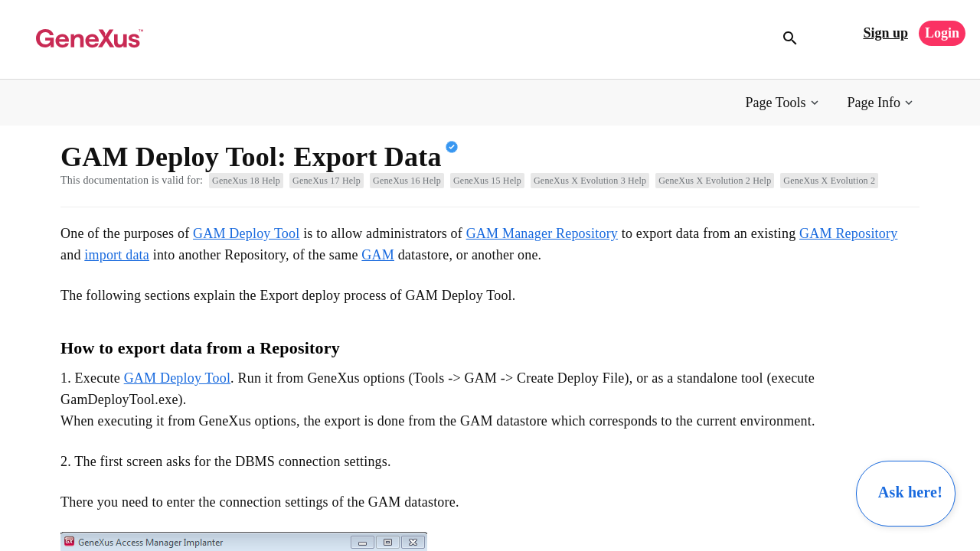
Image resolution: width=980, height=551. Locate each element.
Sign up (885, 33)
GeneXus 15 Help (487, 181)
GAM (378, 255)
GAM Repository (848, 233)
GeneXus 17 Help (327, 181)
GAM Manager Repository (542, 233)
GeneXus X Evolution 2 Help (715, 181)
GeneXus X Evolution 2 (829, 181)
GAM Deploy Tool (246, 233)
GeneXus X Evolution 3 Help (590, 181)
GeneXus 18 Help (246, 181)
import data (117, 255)
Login (942, 33)
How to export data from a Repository (200, 348)
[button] (784, 103)
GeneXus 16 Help (407, 181)
